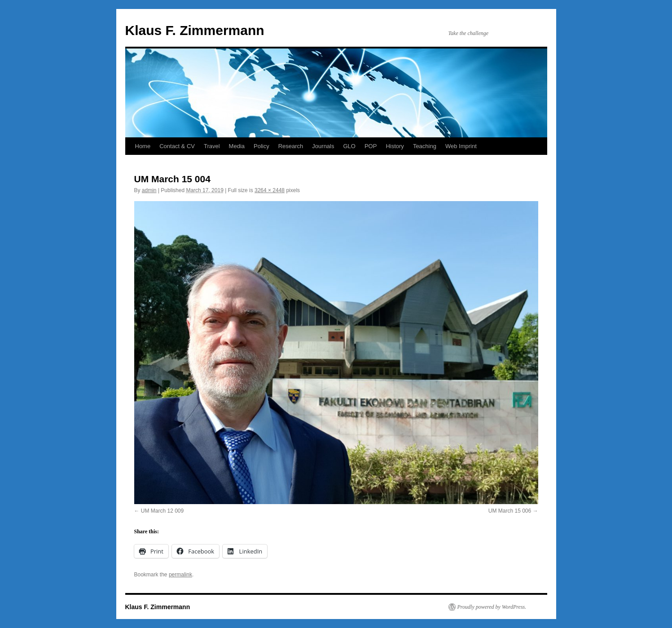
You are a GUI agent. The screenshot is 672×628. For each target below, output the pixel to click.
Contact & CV (177, 146)
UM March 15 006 (510, 511)
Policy (261, 146)
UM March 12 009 (162, 511)
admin (149, 190)
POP (371, 146)
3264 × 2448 (270, 190)
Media (237, 146)
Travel (212, 146)
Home (143, 146)
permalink (180, 575)
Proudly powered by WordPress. (492, 607)
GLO (349, 146)
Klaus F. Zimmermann (195, 30)
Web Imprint (461, 146)
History (395, 146)
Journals (323, 146)
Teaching (425, 146)
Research (291, 146)
